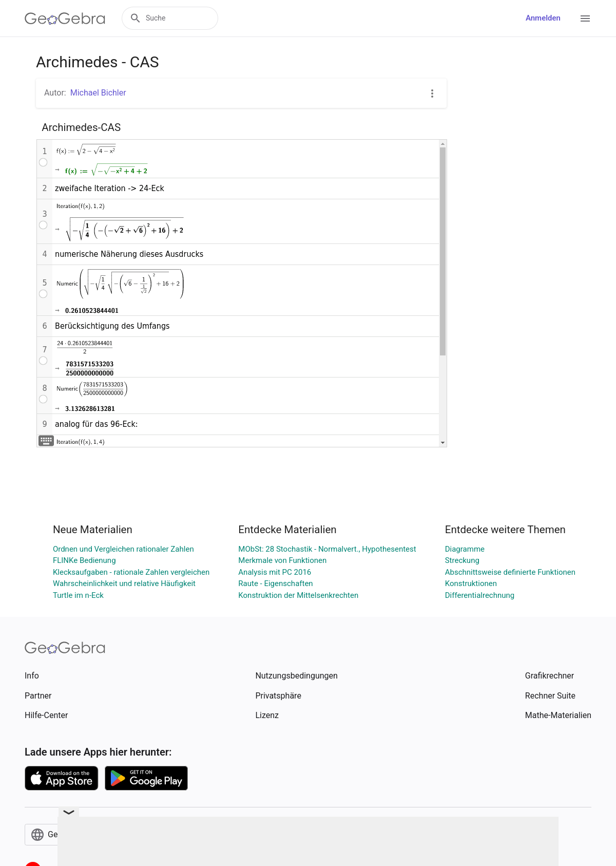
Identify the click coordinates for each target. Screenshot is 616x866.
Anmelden (543, 18)
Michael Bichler (98, 93)
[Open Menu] (585, 18)
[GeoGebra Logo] (65, 18)
